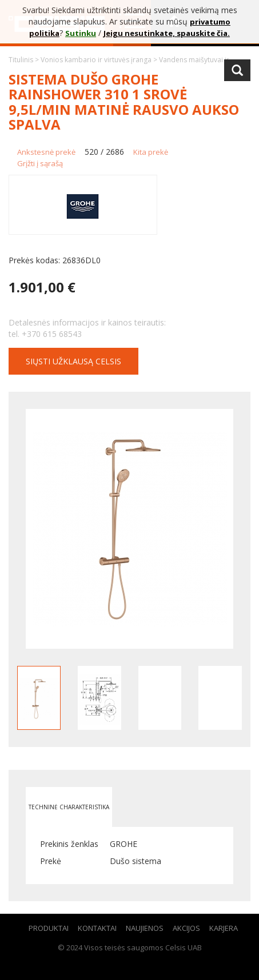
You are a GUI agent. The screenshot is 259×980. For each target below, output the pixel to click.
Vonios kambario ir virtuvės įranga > (100, 60)
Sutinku (81, 33)
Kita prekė (151, 152)
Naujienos (145, 928)
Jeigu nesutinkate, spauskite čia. (167, 33)
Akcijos (186, 928)
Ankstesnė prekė (46, 152)
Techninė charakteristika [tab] (69, 807)
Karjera (224, 928)
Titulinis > (25, 60)
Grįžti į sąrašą (40, 163)
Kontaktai (97, 928)
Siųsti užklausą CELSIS (73, 361)
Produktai (49, 928)
